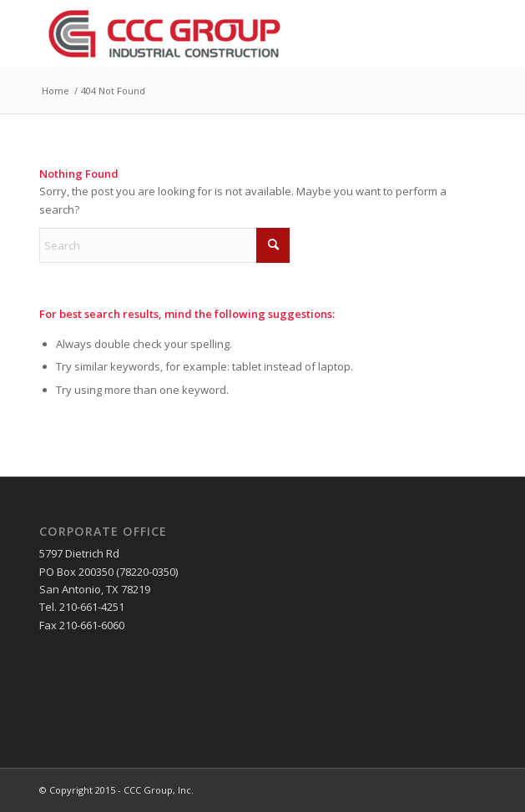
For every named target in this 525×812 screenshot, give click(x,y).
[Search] (164, 245)
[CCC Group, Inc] (218, 33)
